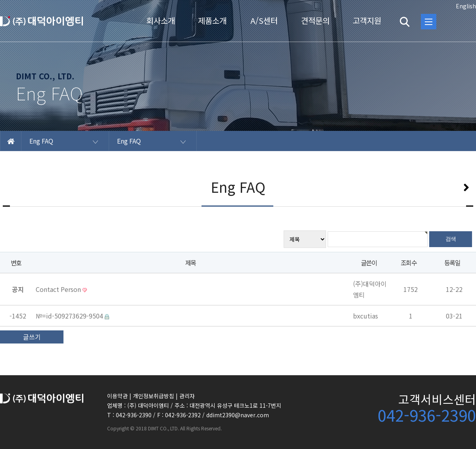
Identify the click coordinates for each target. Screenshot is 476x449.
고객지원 (367, 20)
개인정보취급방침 (154, 396)
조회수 (409, 263)
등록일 (452, 263)
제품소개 (212, 20)
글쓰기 (32, 337)
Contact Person (59, 289)
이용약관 (117, 396)
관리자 (187, 396)
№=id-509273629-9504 (70, 316)
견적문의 (315, 20)
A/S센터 (264, 20)
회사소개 (161, 20)
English (466, 6)
